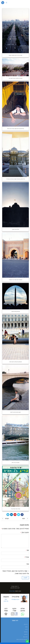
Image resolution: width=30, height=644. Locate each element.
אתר (28, 564)
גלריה (26, 629)
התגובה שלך (25, 532)
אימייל (27, 557)
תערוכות (26, 632)
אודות (26, 627)
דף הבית (26, 624)
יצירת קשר (25, 637)
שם (27, 550)
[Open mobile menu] (6, 3)
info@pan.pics (15, 599)
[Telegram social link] (8, 515)
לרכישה (26, 634)
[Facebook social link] (22, 515)
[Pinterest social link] (15, 515)
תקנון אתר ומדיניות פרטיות (22, 639)
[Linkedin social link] (11, 515)
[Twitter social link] (19, 515)
